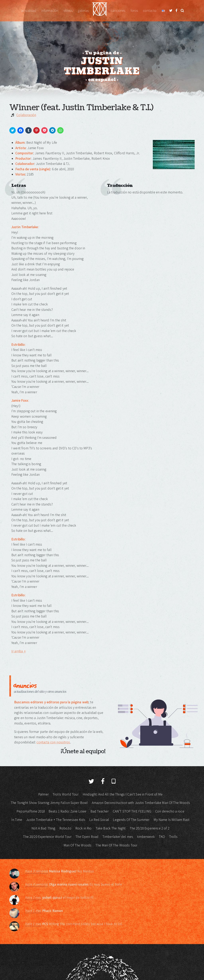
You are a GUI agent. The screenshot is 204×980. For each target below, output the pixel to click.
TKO (162, 837)
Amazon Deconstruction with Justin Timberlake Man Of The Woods (141, 803)
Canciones (118, 11)
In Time (17, 820)
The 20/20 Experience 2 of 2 (150, 828)
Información (50, 11)
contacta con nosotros (53, 742)
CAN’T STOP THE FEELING (132, 811)
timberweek (146, 837)
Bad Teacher (100, 811)
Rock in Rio (83, 828)
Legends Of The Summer (131, 820)
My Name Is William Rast (172, 820)
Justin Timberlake (100, 11)
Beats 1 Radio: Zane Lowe (68, 811)
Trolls (173, 837)
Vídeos (68, 11)
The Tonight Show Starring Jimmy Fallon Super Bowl (49, 803)
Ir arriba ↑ (19, 651)
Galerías (83, 11)
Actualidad (29, 11)
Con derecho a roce (170, 811)
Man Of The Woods (77, 845)
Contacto (150, 11)
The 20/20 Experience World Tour (47, 837)
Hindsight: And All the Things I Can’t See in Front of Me (123, 794)
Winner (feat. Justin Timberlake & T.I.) (81, 108)
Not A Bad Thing (43, 828)
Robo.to (65, 828)
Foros (134, 11)
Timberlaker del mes (118, 837)
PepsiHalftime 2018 (31, 811)
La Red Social (99, 820)
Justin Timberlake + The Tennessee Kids (56, 820)
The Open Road (87, 837)
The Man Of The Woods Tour (116, 845)
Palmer (43, 794)
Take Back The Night (111, 828)
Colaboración (26, 115)
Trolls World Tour (66, 794)
